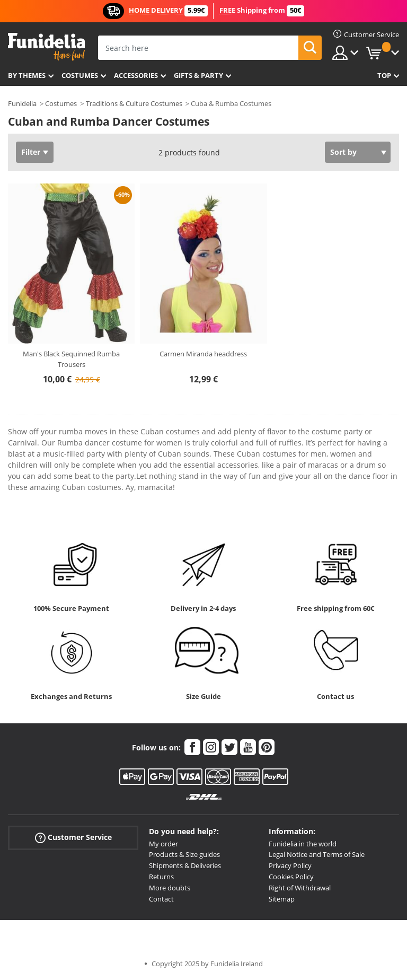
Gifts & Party (198, 75)
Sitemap (282, 899)
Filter (31, 152)
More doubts (170, 888)
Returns (161, 877)
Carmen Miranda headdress (203, 354)
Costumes (80, 75)
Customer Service (73, 837)
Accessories (136, 75)
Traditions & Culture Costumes (134, 103)
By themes (27, 75)
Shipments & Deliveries (185, 865)
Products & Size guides (184, 854)
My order (163, 844)
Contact (161, 899)
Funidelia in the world (303, 844)
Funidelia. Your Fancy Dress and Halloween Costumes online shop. (46, 47)
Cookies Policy (291, 877)
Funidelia (22, 103)
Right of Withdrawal (300, 888)
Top (384, 75)
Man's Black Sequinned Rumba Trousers (71, 359)
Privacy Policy (290, 865)
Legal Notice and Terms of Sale (317, 854)
